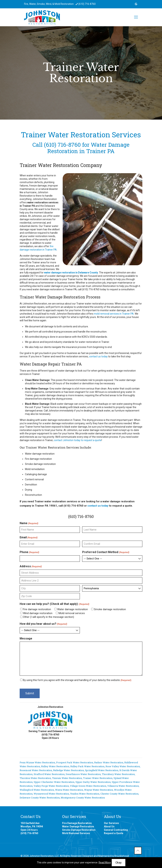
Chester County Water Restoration (119, 794)
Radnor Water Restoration (109, 762)
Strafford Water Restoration (49, 774)
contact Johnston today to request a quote (78, 440)
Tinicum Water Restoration (67, 778)
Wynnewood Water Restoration (51, 794)
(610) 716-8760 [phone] (87, 4)
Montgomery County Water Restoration (83, 798)
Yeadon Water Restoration (85, 794)
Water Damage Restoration (78, 826)
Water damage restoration (73, 609)
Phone (29, 552)
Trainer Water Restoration (98, 778)
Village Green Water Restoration (88, 786)
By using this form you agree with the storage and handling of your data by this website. (77, 680)
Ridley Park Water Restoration (87, 766)
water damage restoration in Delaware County (71, 273)
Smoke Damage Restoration (79, 830)
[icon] (136, 4)
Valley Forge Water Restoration (51, 786)
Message (26, 638)
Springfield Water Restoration (102, 770)
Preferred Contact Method (106, 552)
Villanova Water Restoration (123, 786)
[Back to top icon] (138, 851)
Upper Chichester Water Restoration (54, 782)
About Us (109, 826)
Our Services (111, 823)
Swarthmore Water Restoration (83, 774)
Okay (119, 863)
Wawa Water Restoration (69, 790)
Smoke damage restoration (110, 609)
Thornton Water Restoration (35, 778)
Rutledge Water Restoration (69, 770)
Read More (105, 862)
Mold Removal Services (76, 833)
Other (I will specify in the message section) (49, 617)
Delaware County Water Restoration (40, 798)
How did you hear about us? (43, 624)
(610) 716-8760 (62, 145)
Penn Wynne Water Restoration (37, 762)
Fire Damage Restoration (77, 823)
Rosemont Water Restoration (36, 770)
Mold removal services (72, 613)
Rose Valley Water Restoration (123, 766)
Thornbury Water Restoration (118, 774)
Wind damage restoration (38, 613)
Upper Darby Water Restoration (93, 782)
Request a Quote (114, 833)
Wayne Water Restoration (99, 790)
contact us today (98, 356)
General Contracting (116, 830)
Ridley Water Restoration (55, 766)
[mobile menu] (136, 17)
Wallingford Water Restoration (37, 790)
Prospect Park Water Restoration (75, 762)
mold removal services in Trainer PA (114, 314)
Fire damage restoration (37, 609)
